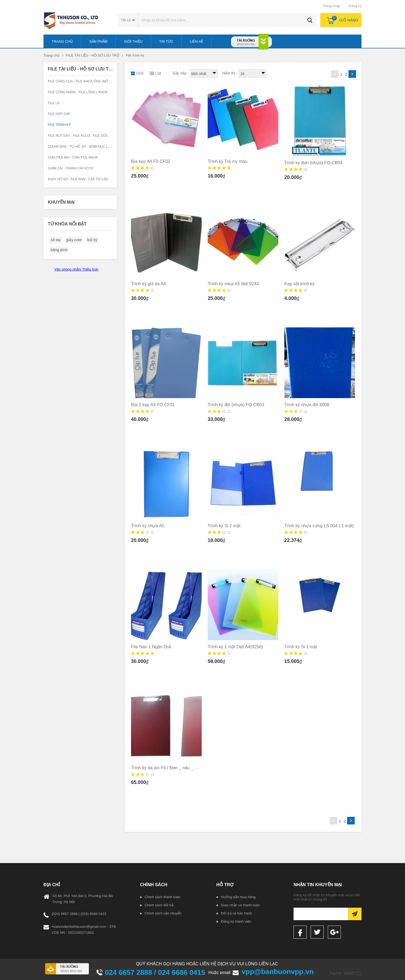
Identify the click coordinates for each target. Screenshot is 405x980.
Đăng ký (355, 6)
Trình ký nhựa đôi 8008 (307, 405)
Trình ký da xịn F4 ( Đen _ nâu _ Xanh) (169, 768)
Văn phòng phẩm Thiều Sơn (76, 269)
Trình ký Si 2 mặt (224, 526)
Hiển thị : (230, 73)
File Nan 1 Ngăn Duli (151, 647)
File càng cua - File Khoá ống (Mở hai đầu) (85, 81)
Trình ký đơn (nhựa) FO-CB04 (313, 163)
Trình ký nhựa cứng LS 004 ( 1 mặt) (319, 526)
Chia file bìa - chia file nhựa (73, 157)
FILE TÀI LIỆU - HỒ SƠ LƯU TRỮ (93, 55)
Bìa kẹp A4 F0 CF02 (151, 161)
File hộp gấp (59, 114)
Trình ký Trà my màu (228, 161)
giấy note (74, 240)
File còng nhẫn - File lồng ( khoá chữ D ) (84, 92)
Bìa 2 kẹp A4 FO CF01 (153, 405)
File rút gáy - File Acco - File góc (78, 136)
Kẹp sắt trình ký (299, 284)
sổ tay (56, 240)
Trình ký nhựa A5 (148, 526)
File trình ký (135, 55)
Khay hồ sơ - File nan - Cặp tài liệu (78, 179)
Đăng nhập (332, 6)
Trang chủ (52, 55)
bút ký (92, 240)
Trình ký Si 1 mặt (301, 647)
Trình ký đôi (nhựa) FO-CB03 (236, 405)
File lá (54, 103)
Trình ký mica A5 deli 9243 (233, 284)
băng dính (59, 250)
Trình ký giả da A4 (148, 284)
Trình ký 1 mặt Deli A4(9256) (235, 647)
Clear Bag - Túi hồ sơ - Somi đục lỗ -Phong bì (88, 147)
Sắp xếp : (180, 73)
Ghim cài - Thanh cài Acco (71, 168)
